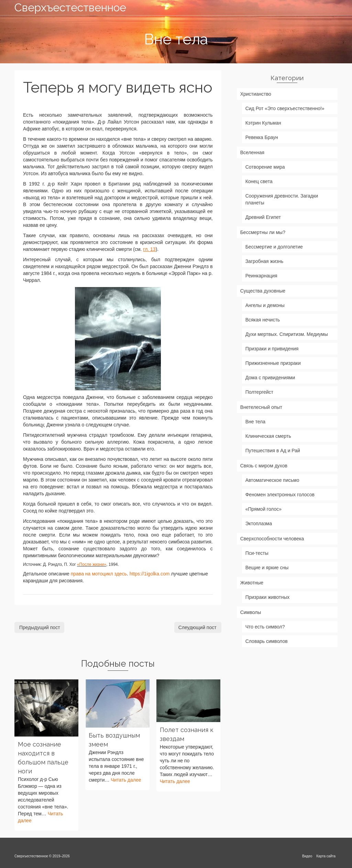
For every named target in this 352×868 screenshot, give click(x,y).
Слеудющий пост (197, 627)
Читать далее (126, 780)
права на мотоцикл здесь (99, 574)
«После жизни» (92, 564)
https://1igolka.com (150, 574)
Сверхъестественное (65, 7)
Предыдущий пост (40, 627)
